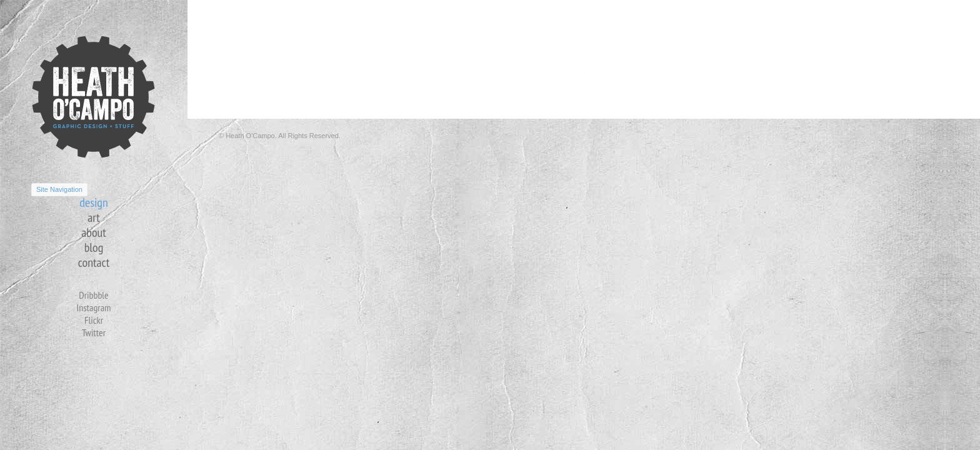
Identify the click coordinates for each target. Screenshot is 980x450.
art (93, 217)
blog (94, 247)
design (93, 202)
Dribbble (93, 295)
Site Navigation (59, 189)
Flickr (94, 320)
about (94, 232)
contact (94, 262)
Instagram (93, 307)
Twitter (94, 332)
